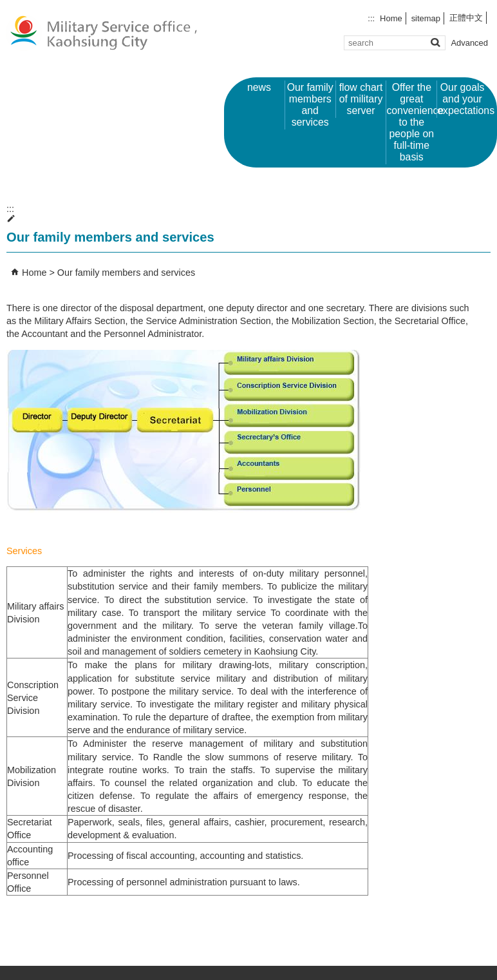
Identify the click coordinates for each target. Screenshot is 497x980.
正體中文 (466, 18)
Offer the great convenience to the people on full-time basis (411, 122)
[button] (435, 42)
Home (391, 18)
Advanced (469, 43)
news (259, 87)
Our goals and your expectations (462, 99)
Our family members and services (310, 105)
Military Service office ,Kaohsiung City (109, 33)
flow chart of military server (361, 99)
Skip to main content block (7, 7)
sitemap (426, 18)
